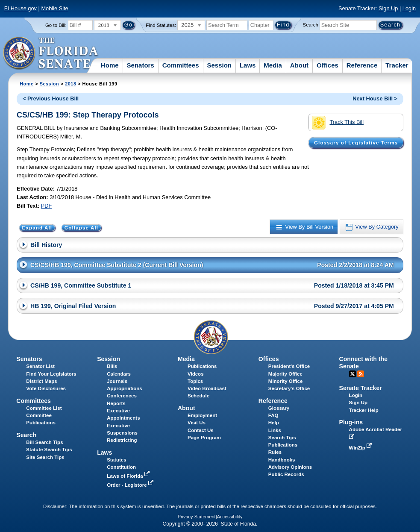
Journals (117, 381)
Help (274, 423)
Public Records (286, 474)
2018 (70, 84)
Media (273, 65)
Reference (362, 65)
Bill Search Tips (44, 442)
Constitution (121, 467)
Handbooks (282, 460)
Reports (116, 403)
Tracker (397, 65)
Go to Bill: (56, 25)
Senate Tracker (361, 388)
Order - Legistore (131, 485)
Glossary (279, 408)
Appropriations (125, 388)
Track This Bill (338, 123)
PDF (47, 206)
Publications (202, 366)
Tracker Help (364, 410)
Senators (141, 65)
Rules (275, 452)
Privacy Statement (197, 517)
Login (409, 8)
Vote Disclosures (46, 388)
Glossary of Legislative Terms (356, 143)
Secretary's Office (289, 388)
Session (219, 65)
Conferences (122, 396)
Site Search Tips (45, 457)
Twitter (352, 374)
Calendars (119, 374)
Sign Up (388, 8)
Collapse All (81, 228)
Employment (202, 415)
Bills (112, 366)
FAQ (273, 415)
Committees (181, 65)
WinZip (361, 448)
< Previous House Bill (51, 98)
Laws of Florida (129, 476)
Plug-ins (351, 422)
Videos (196, 374)
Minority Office (286, 381)
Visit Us (197, 423)
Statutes (116, 460)
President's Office (289, 366)
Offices (327, 65)
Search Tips (282, 438)
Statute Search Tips (49, 450)
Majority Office (285, 374)
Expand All (37, 228)
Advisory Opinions (290, 467)
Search (311, 25)
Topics (195, 381)
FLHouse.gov (21, 8)
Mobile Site (54, 8)
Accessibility (230, 517)
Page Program (204, 438)
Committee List (44, 408)
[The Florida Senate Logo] (51, 53)
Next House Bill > (375, 98)
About (299, 65)
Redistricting (122, 440)
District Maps (41, 381)
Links (275, 430)
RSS (361, 374)
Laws (248, 65)
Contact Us (201, 430)
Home (110, 65)
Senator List (40, 366)
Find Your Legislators (51, 374)
